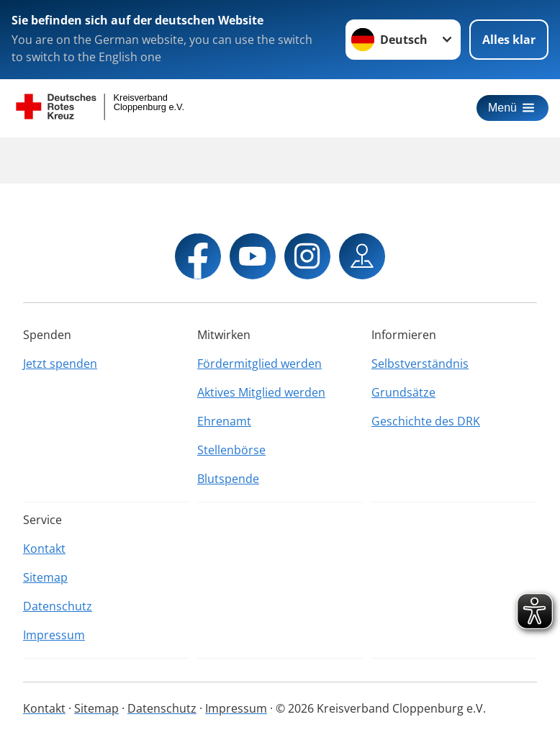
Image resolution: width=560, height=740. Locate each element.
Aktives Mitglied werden (261, 392)
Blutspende (228, 479)
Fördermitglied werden (259, 364)
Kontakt (44, 549)
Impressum (54, 635)
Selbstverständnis (420, 364)
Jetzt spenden (60, 364)
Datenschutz (58, 606)
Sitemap (45, 577)
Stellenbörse (231, 450)
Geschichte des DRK (426, 421)
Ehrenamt (224, 421)
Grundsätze (403, 392)
